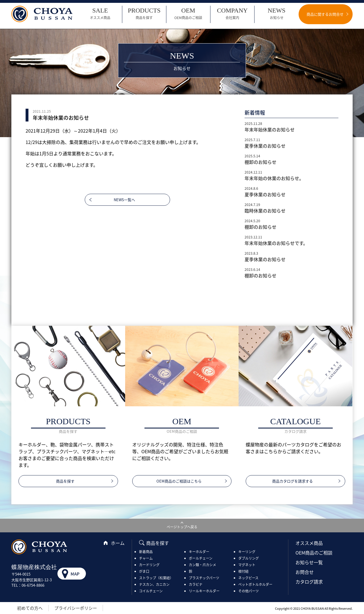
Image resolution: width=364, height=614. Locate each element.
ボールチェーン (201, 558)
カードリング (149, 565)
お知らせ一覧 (309, 562)
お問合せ (305, 572)
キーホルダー (199, 552)
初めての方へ (30, 608)
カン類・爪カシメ (202, 565)
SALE (100, 14)
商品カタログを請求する (292, 481)
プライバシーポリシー (76, 608)
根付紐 (243, 571)
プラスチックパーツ (204, 578)
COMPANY (232, 14)
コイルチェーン (151, 591)
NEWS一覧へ (124, 200)
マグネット (247, 565)
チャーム (146, 558)
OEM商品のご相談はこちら (179, 481)
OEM (188, 14)
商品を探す (65, 481)
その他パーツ (249, 591)
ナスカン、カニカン (154, 584)
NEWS (277, 14)
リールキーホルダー (204, 591)
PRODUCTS (144, 14)
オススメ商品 (309, 543)
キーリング (247, 552)
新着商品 (146, 552)
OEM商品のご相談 (314, 553)
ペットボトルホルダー (255, 584)
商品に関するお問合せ (325, 14)
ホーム (118, 543)
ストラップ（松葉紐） (156, 578)
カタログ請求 (309, 582)
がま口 (144, 571)
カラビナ (196, 584)
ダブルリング (249, 558)
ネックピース (248, 578)
